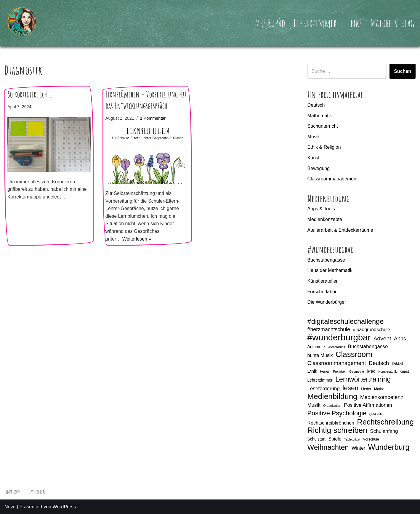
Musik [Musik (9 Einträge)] (314, 405)
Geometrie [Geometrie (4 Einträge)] (357, 372)
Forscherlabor (322, 292)
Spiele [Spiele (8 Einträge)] (335, 439)
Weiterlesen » (137, 239)
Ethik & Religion (324, 147)
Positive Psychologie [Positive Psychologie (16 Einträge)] (337, 413)
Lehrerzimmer (315, 23)
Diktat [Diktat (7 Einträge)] (397, 364)
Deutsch (316, 105)
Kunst (314, 158)
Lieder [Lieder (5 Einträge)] (366, 389)
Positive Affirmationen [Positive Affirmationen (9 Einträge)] (368, 405)
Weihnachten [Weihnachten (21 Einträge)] (328, 447)
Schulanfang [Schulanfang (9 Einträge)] (384, 431)
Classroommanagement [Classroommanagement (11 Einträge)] (337, 363)
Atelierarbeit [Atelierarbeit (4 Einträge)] (337, 347)
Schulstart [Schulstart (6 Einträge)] (316, 439)
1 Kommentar (153, 118)
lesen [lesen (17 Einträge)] (350, 388)
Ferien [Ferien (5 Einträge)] (325, 372)
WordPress (64, 507)
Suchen (403, 71)
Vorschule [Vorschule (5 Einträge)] (371, 439)
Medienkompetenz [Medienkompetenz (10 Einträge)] (382, 397)
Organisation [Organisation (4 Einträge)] (332, 406)
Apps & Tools (321, 209)
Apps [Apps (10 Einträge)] (400, 339)
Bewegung (319, 168)
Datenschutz (37, 492)
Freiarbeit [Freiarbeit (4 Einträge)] (340, 372)
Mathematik (320, 116)
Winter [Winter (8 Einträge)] (358, 448)
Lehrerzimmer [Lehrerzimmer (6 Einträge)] (320, 380)
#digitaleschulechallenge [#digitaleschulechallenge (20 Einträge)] (346, 322)
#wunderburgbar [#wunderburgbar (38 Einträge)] (339, 337)
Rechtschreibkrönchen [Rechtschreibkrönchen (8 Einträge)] (331, 423)
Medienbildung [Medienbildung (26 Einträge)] (332, 397)
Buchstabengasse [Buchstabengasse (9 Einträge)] (368, 346)
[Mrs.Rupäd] (22, 23)
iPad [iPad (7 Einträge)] (371, 371)
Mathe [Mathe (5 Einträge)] (379, 389)
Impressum (13, 492)
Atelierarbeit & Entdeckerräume (340, 230)
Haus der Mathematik (330, 270)
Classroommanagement (333, 179)
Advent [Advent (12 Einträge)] (382, 338)
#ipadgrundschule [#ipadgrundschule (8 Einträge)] (371, 330)
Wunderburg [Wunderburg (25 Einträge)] (389, 447)
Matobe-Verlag (392, 23)
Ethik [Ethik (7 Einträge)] (312, 371)
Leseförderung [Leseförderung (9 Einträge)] (324, 389)
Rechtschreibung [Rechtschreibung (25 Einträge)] (385, 422)
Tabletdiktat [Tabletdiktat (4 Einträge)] (352, 439)
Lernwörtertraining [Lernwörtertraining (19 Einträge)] (363, 379)
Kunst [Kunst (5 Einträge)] (404, 372)
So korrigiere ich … (30, 94)
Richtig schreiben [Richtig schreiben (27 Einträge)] (337, 430)
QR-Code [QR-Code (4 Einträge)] (376, 414)
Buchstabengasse (326, 260)
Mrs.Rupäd (270, 23)
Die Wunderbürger (327, 302)
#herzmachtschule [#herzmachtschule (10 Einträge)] (329, 329)
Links (354, 23)
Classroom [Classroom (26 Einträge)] (354, 355)
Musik (314, 137)
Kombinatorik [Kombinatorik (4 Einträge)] (387, 372)
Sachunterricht (323, 126)
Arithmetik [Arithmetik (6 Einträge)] (316, 347)
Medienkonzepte (325, 219)
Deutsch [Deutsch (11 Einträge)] (379, 363)
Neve (10, 507)
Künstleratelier (323, 281)
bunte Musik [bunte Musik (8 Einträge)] (320, 355)
